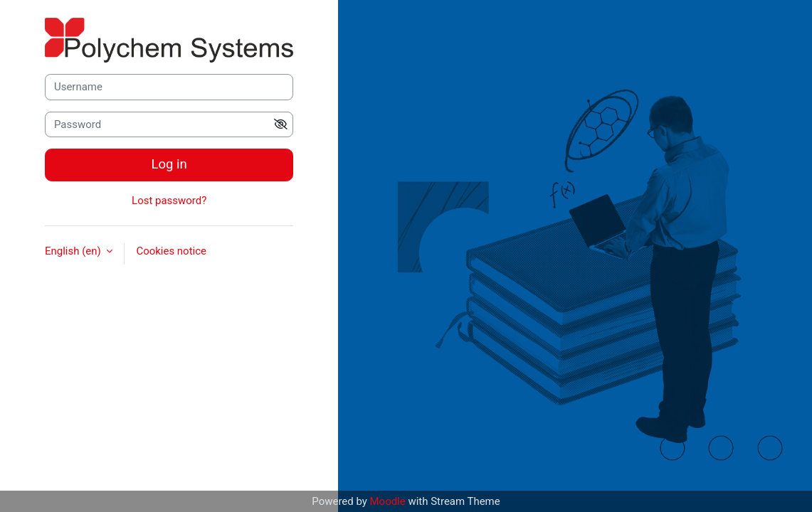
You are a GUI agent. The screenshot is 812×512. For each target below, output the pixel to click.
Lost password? (169, 201)
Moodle (388, 501)
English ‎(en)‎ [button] (74, 251)
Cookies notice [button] (171, 251)
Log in (169, 164)
